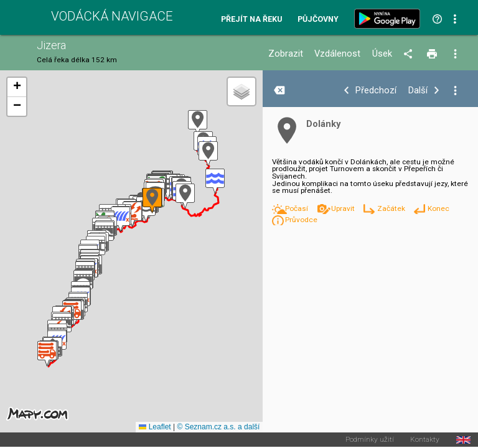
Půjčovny (318, 20)
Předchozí (376, 91)
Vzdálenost (337, 54)
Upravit (344, 208)
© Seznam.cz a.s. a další (218, 427)
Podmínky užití (370, 440)
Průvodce (301, 220)
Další (418, 91)
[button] (198, 123)
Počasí (298, 208)
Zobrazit (286, 54)
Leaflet (155, 427)
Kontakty (425, 440)
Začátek (392, 208)
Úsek (382, 54)
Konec (438, 208)
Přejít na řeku (251, 20)
